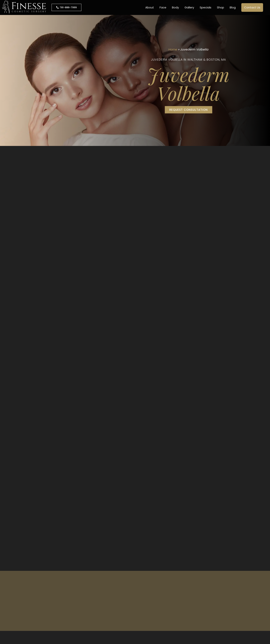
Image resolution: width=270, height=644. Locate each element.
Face (163, 7)
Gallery (189, 7)
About (150, 7)
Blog (233, 7)
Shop (220, 7)
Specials (205, 7)
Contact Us (252, 7)
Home (173, 49)
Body (175, 7)
